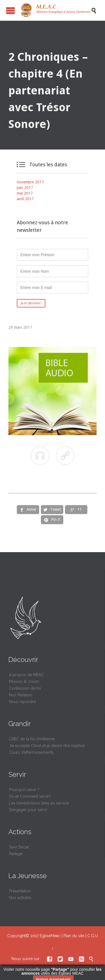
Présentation (20, 891)
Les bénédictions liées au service (39, 803)
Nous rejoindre (22, 702)
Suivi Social (19, 847)
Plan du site (74, 936)
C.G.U (93, 936)
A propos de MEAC (26, 675)
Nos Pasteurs (21, 695)
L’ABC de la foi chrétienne (32, 739)
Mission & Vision (24, 682)
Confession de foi (25, 688)
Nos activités (20, 898)
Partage (16, 854)
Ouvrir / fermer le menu (11, 11)
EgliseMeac (50, 936)
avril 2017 (25, 199)
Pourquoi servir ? (24, 790)
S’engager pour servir (28, 810)
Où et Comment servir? (30, 796)
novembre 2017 (30, 182)
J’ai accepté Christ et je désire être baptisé (47, 746)
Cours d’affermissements (31, 752)
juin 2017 (25, 188)
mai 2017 (25, 193)
